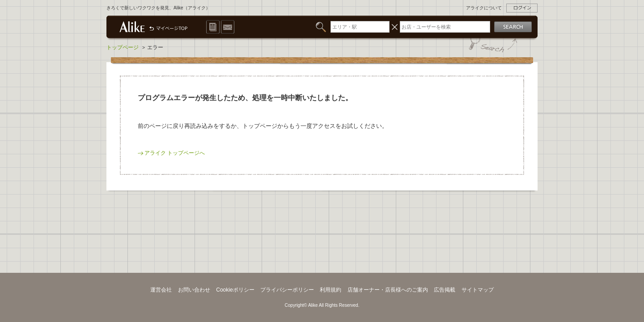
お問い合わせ (194, 290)
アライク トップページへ (175, 153)
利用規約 (330, 290)
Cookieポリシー (235, 290)
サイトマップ (478, 290)
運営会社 (161, 290)
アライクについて (484, 8)
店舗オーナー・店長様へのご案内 (388, 290)
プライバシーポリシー (287, 290)
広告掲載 (445, 290)
